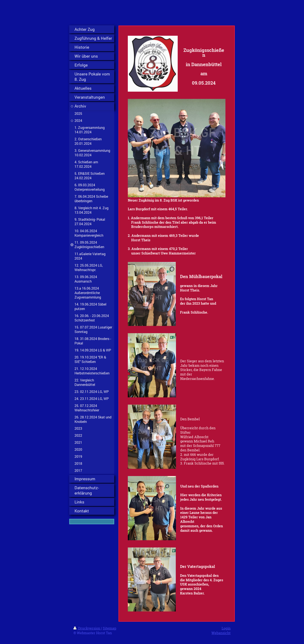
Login (226, 628)
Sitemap (110, 628)
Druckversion (87, 628)
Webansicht (221, 633)
